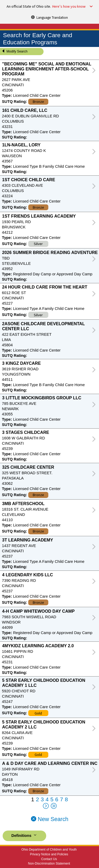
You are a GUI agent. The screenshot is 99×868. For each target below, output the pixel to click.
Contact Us (49, 859)
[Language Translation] (50, 17)
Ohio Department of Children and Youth (49, 850)
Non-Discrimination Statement (49, 864)
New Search (49, 819)
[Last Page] (53, 806)
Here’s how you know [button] (69, 7)
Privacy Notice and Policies (49, 854)
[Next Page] (46, 806)
